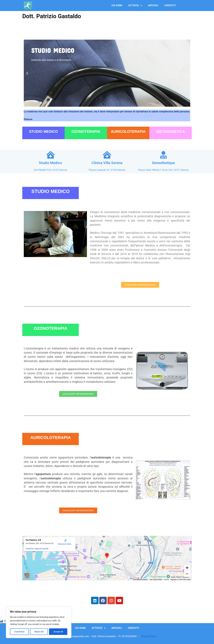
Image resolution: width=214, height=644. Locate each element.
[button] (27, 73)
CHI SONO (117, 5)
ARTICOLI (153, 5)
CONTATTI (170, 5)
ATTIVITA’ (135, 6)
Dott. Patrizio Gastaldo (52, 16)
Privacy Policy (149, 636)
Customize (19, 632)
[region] (39, 622)
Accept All (58, 632)
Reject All (39, 632)
